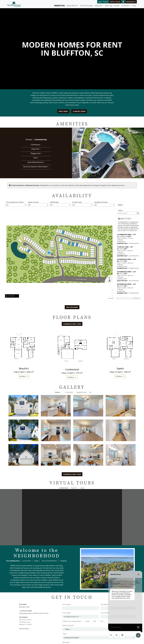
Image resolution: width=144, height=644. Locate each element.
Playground (36, 153)
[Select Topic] (99, 638)
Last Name (105, 604)
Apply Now (115, 2)
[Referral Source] (99, 629)
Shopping (63, 561)
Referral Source (68, 625)
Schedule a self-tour (72, 324)
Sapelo (82, 488)
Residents (131, 2)
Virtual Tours (112, 6)
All (90, 392)
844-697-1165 (24, 607)
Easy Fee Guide (72, 307)
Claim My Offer (79, 111)
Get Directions (24, 628)
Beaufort (74, 488)
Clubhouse (36, 145)
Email (87, 621)
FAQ (134, 6)
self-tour (103, 2)
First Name (67, 604)
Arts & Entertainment (49, 561)
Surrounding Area (13, 561)
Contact (126, 6)
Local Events (27, 561)
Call (94, 621)
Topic (65, 634)
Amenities (59, 6)
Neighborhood (81, 392)
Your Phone (105, 613)
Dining (36, 561)
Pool (36, 158)
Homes (29, 139)
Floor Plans (86, 6)
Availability (72, 6)
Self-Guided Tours (25, 613)
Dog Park (36, 149)
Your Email (66, 613)
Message (66, 642)
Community (41, 139)
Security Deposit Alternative (36, 167)
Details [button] (24, 376)
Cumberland (64, 488)
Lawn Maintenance (36, 162)
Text (102, 621)
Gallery (99, 6)
